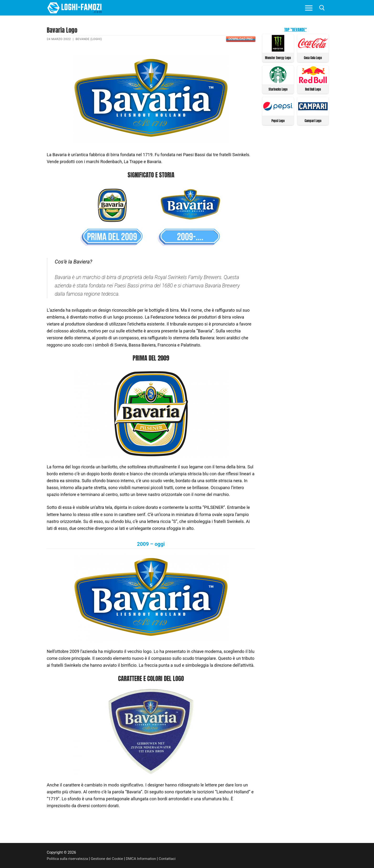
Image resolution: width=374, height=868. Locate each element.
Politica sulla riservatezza (68, 859)
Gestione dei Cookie (109, 859)
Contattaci (171, 859)
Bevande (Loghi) (89, 39)
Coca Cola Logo (313, 58)
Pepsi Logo (278, 120)
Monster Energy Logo (278, 58)
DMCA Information (144, 859)
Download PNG (241, 39)
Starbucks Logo (278, 89)
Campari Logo (313, 120)
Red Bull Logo (313, 89)
